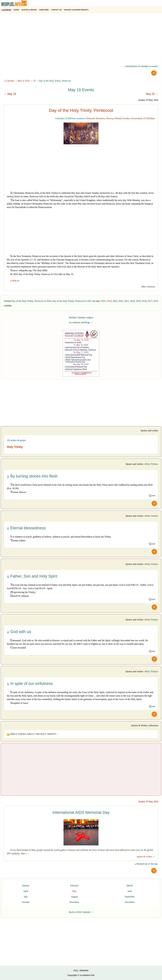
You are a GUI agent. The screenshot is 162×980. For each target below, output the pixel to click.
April (26, 891)
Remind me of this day (146, 864)
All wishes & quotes (16, 440)
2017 (150, 301)
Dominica (100, 118)
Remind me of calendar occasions (141, 66)
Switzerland (136, 118)
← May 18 (10, 94)
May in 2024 (24, 81)
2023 (115, 301)
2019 (138, 301)
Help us (15, 281)
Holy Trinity (151, 464)
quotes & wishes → (146, 857)
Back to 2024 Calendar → (81, 912)
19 (34, 81)
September (130, 897)
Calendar (10, 81)
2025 (103, 301)
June (130, 891)
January (26, 886)
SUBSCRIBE (44, 10)
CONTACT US (56, 10)
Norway (110, 118)
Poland (118, 118)
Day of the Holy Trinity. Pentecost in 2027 (72, 301)
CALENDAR (6, 10)
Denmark (90, 118)
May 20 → (152, 94)
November (74, 902)
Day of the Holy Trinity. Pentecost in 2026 (31, 301)
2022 (121, 301)
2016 (156, 301)
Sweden (126, 118)
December (130, 902)
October (26, 902)
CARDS (16, 10)
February (74, 886)
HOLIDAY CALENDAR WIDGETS (76, 10)
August (74, 897)
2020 (132, 301)
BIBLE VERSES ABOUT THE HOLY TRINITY (33, 734)
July (26, 897)
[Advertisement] (81, 36)
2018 (144, 301)
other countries (148, 287)
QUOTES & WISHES (29, 10)
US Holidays (149, 118)
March (130, 886)
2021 (127, 301)
